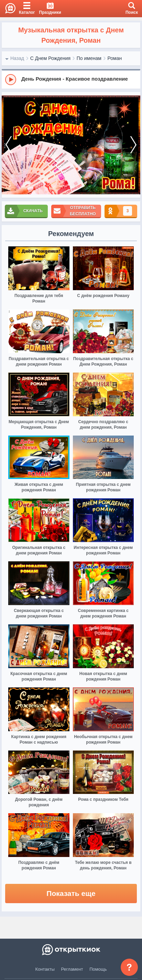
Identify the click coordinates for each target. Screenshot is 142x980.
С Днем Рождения (50, 58)
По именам (89, 58)
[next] (133, 145)
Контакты (45, 969)
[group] (71, 79)
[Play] (11, 80)
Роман (115, 58)
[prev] (9, 145)
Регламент (72, 969)
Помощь (98, 969)
